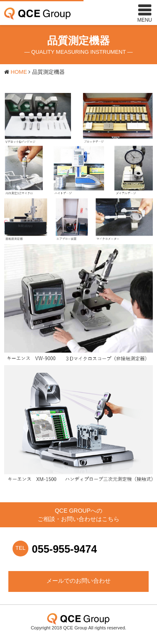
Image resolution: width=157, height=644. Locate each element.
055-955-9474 (64, 549)
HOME (19, 72)
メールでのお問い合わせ (78, 581)
